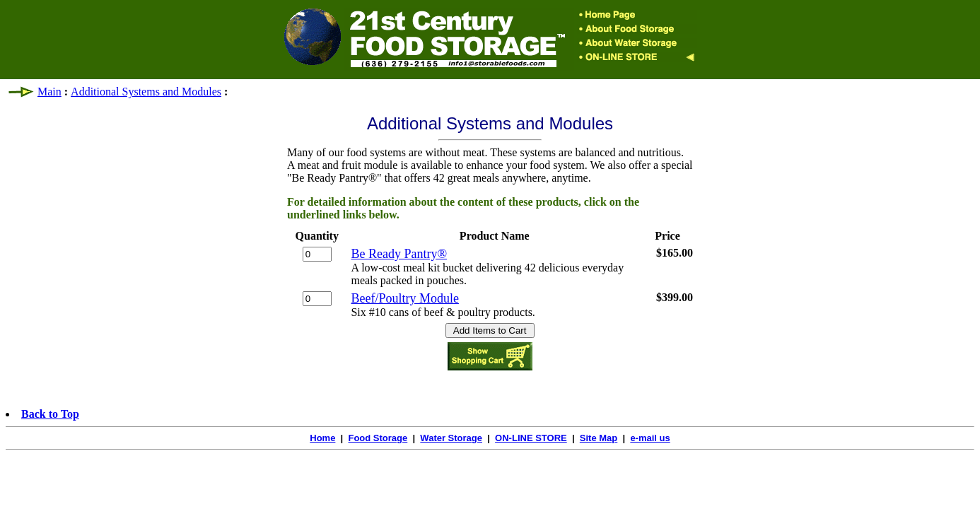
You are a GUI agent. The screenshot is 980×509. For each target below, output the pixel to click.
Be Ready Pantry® (399, 254)
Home (322, 438)
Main (49, 92)
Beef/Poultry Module (404, 298)
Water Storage (451, 438)
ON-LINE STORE (531, 438)
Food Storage (378, 438)
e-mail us (650, 438)
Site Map (599, 438)
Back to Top (50, 414)
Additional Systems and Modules (146, 92)
